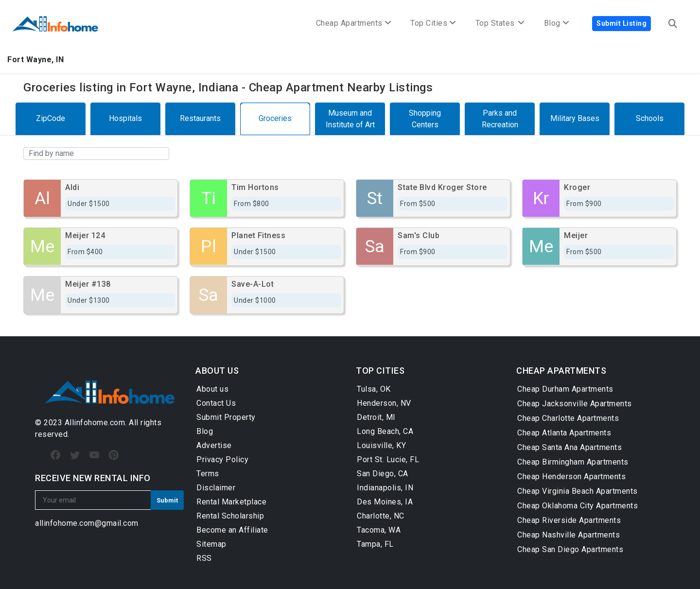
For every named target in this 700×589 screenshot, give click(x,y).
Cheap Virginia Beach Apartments (577, 491)
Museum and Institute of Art (350, 119)
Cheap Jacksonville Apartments (575, 404)
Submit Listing (621, 23)
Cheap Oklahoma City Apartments (577, 506)
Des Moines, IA (385, 502)
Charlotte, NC (381, 516)
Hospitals (125, 118)
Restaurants (200, 118)
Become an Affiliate (232, 530)
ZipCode (51, 118)
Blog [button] (557, 23)
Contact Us (216, 403)
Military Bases (575, 118)
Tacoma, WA (379, 530)
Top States (500, 23)
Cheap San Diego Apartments (570, 549)
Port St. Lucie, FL (388, 459)
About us (212, 389)
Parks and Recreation (500, 119)
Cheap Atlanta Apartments (564, 433)
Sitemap (211, 544)
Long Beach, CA (385, 431)
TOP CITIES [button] (380, 371)
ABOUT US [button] (217, 371)
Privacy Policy (222, 459)
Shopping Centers (425, 119)
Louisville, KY (381, 445)
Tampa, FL (375, 544)
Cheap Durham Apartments (565, 389)
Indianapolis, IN (385, 488)
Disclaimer (216, 488)
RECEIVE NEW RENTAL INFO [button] (93, 478)
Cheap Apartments (354, 23)
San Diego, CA (383, 474)
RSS (204, 558)
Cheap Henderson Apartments (571, 476)
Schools (650, 118)
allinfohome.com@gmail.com (87, 523)
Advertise (214, 445)
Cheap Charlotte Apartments (568, 418)
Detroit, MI (376, 417)
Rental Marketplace (231, 502)
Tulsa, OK (374, 389)
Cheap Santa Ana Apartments (569, 447)
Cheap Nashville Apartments (569, 535)
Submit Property (226, 417)
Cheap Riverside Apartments (569, 520)
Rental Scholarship (230, 516)
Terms (208, 474)
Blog (205, 431)
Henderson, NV (384, 403)
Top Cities (433, 23)
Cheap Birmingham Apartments (573, 462)
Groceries (275, 118)
